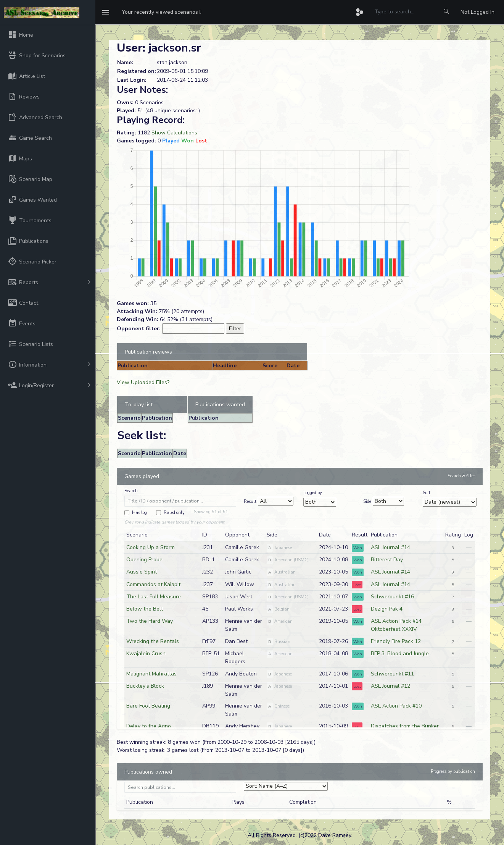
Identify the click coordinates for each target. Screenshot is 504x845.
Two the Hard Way (150, 621)
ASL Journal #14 (390, 547)
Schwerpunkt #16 (392, 597)
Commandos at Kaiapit (153, 584)
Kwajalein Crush (146, 654)
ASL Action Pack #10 (396, 706)
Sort (427, 493)
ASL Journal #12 (390, 686)
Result (250, 502)
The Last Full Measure (154, 597)
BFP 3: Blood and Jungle (400, 654)
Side (367, 502)
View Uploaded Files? (143, 382)
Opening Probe (144, 560)
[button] (162, 12)
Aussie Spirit (142, 572)
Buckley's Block (145, 686)
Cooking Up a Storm (151, 547)
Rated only (174, 513)
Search (131, 491)
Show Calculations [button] (174, 133)
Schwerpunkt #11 (392, 674)
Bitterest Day (387, 560)
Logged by (313, 493)
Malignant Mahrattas (151, 674)
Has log (139, 513)
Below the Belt (145, 609)
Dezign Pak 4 (387, 609)
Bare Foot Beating (148, 706)
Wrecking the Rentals (153, 641)
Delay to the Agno (149, 726)
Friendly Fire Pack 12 (396, 641)
